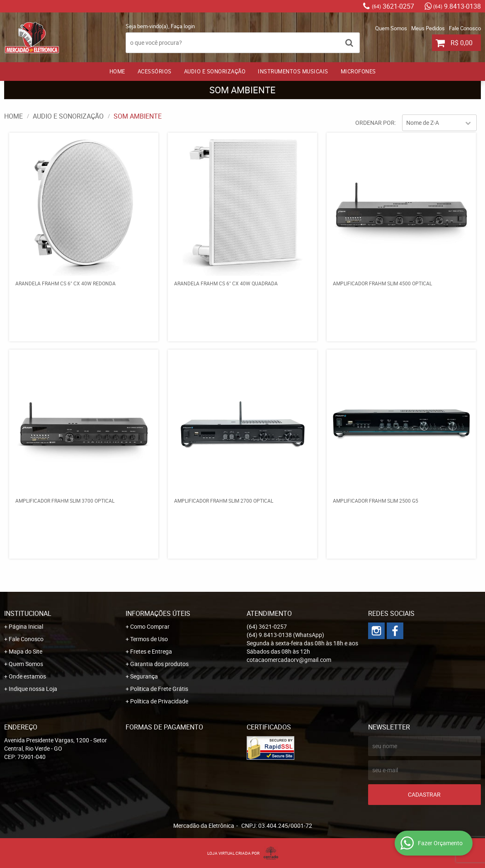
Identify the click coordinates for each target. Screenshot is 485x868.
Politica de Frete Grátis (159, 689)
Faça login (183, 26)
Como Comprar (150, 626)
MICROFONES (358, 71)
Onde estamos (27, 676)
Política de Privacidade (159, 701)
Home (117, 71)
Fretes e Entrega (151, 651)
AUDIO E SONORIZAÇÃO (215, 71)
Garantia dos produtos (159, 664)
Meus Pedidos (428, 28)
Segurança (144, 676)
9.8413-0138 (457, 6)
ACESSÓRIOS (155, 71)
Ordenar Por (375, 123)
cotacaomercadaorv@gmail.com (289, 660)
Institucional (28, 613)
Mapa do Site (25, 651)
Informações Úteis (158, 613)
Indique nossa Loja (33, 689)
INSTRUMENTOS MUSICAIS (293, 71)
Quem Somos (391, 28)
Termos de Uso (149, 639)
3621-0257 (393, 6)
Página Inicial (26, 626)
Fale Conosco (465, 28)
